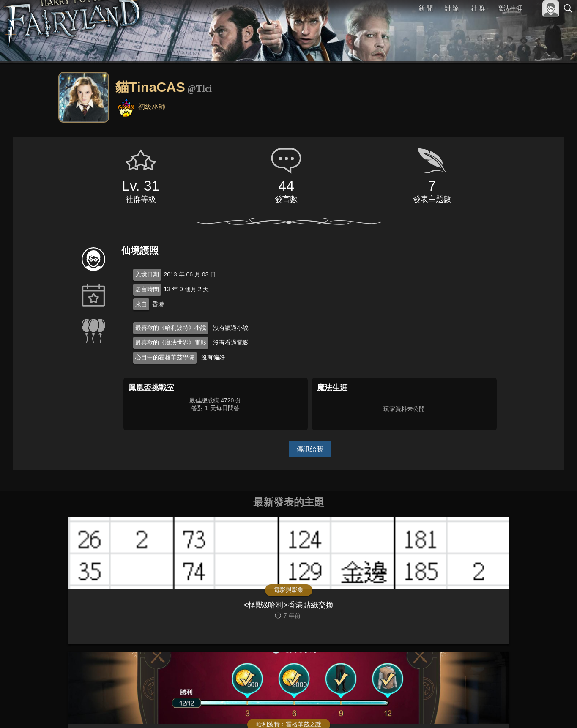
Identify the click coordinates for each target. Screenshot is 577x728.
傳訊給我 (310, 449)
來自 (141, 304)
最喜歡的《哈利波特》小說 (171, 328)
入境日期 (147, 274)
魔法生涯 (510, 8)
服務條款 (494, 710)
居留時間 (147, 289)
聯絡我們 (555, 710)
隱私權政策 (524, 710)
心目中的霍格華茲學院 (165, 357)
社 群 (478, 8)
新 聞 (426, 8)
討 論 (452, 8)
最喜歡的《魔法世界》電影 (171, 342)
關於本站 (467, 710)
